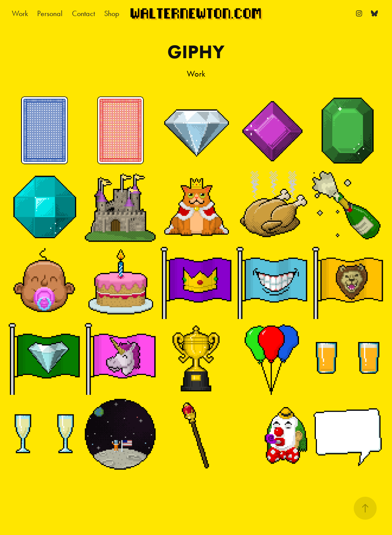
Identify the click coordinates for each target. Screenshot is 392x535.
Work (20, 13)
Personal (50, 13)
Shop (112, 13)
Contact (83, 13)
